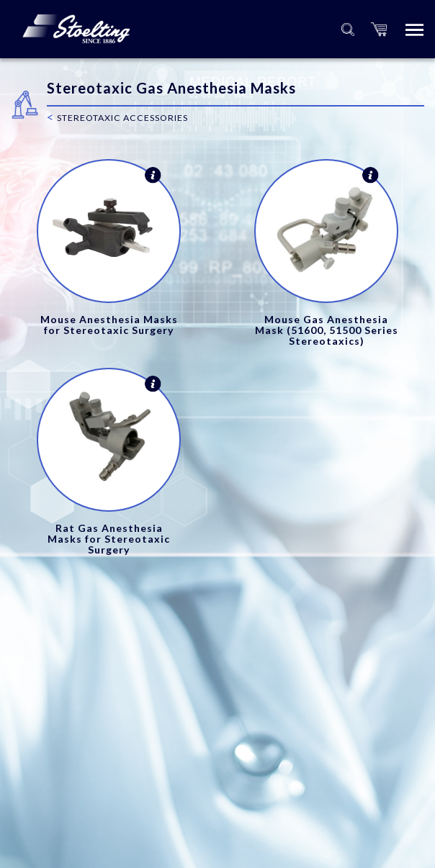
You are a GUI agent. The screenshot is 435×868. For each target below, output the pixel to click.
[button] (379, 29)
